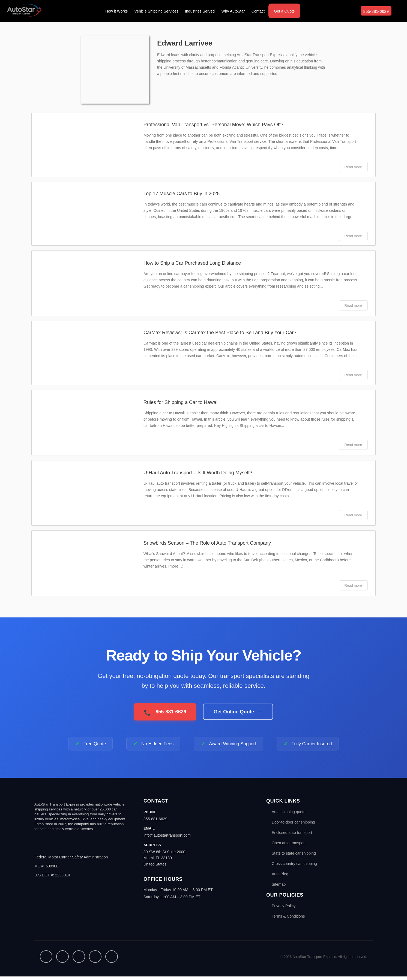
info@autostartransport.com (167, 839)
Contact (258, 11)
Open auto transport (289, 846)
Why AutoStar (233, 11)
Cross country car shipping (294, 867)
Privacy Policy (284, 909)
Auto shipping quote (289, 815)
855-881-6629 (376, 11)
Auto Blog (280, 878)
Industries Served (200, 11)
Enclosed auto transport (292, 836)
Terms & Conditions (288, 920)
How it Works (116, 11)
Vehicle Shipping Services (156, 11)
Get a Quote (284, 11)
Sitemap (279, 888)
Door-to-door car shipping (293, 826)
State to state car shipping (294, 857)
